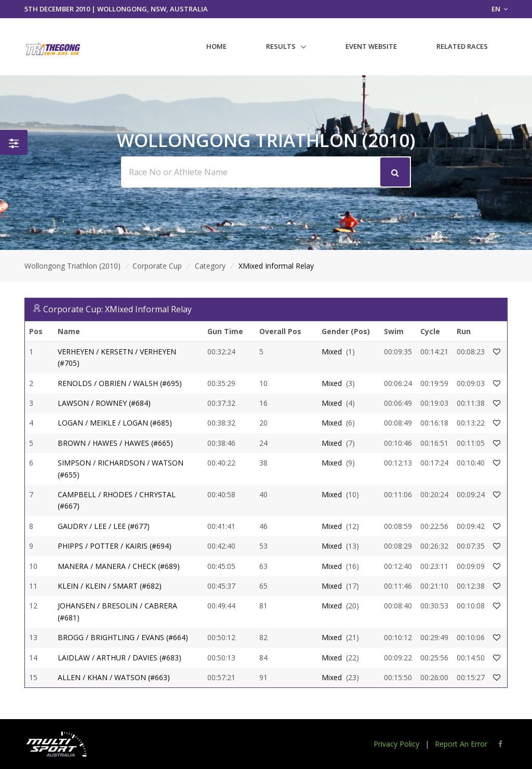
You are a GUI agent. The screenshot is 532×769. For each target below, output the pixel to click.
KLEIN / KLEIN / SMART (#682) (110, 586)
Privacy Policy (396, 744)
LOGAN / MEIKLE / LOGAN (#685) (115, 423)
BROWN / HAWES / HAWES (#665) (115, 443)
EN (500, 9)
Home (216, 46)
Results (281, 46)
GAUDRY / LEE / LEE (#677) (104, 526)
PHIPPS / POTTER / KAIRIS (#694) (115, 546)
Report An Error (461, 744)
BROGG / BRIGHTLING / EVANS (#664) (123, 637)
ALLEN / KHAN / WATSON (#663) (114, 677)
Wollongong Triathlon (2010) (72, 266)
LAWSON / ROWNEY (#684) (104, 403)
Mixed (332, 352)
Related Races (462, 46)
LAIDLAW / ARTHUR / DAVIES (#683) (119, 658)
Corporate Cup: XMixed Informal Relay (117, 309)
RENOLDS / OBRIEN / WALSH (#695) (120, 383)
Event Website (371, 46)
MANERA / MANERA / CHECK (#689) (119, 566)
